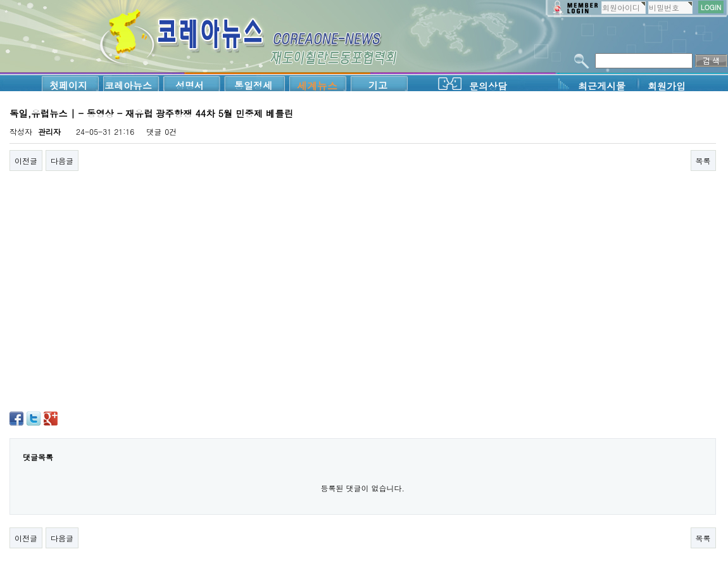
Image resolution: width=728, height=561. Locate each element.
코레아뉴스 (128, 85)
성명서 (190, 85)
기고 (378, 85)
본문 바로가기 (0, 0)
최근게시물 (602, 86)
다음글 (62, 161)
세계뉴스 (317, 86)
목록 (703, 161)
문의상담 (488, 86)
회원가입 (667, 86)
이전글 (26, 161)
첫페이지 (68, 85)
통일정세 (253, 85)
